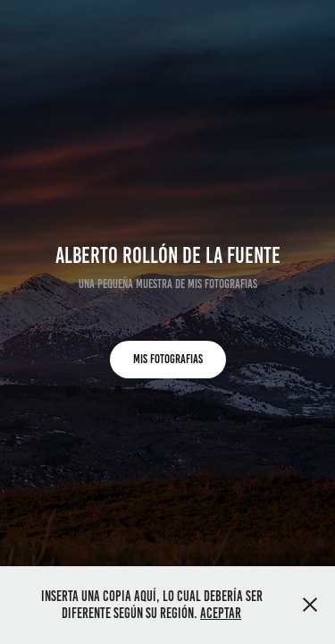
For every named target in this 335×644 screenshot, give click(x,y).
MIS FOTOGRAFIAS (168, 359)
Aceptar (221, 613)
